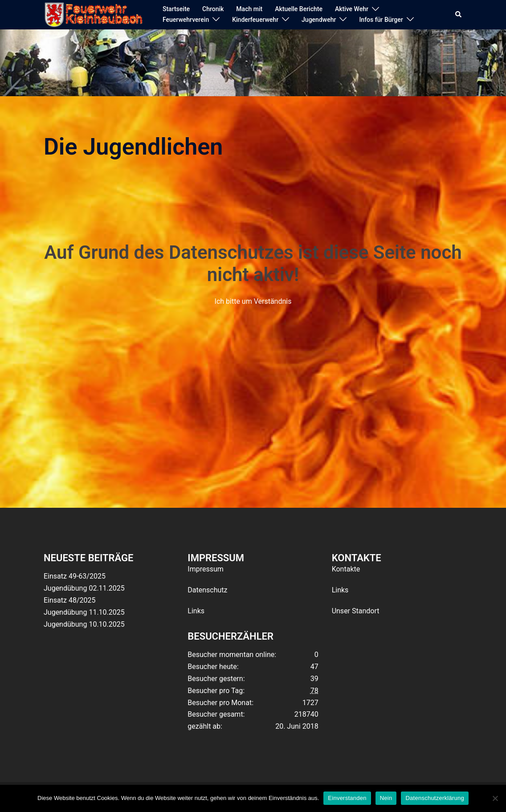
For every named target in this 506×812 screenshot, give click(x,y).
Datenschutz (207, 590)
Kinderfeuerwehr (255, 20)
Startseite (176, 9)
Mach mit (249, 9)
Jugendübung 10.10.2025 (84, 624)
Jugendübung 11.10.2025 (84, 612)
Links (196, 611)
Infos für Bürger (381, 20)
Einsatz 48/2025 (69, 600)
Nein (386, 798)
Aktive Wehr (352, 9)
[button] (459, 15)
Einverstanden (347, 798)
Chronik (213, 9)
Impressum (206, 569)
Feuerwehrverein (186, 20)
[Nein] (495, 798)
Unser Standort (356, 611)
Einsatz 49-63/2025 (75, 576)
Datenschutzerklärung (435, 798)
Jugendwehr (319, 20)
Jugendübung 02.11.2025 (84, 588)
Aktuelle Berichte (299, 9)
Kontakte (346, 569)
